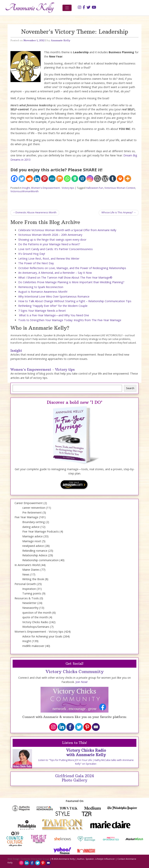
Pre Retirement (32, 512)
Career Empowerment (29, 503)
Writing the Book (33, 579)
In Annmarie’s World (27, 565)
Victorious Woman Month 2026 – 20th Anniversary (50, 235)
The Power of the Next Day (36, 263)
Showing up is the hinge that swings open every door (52, 240)
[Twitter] (22, 179)
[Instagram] (90, 179)
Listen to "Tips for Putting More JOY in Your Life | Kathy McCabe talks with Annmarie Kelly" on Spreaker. (86, 762)
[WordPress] (105, 179)
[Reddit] (29, 179)
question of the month (37, 613)
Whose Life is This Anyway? (117, 212)
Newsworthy (30, 608)
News (26, 574)
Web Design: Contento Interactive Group (28, 859)
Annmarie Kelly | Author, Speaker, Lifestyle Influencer (87, 859)
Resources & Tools (27, 598)
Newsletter (29, 603)
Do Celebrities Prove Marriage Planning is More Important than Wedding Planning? (71, 282)
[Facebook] (14, 179)
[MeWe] (52, 179)
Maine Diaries (31, 570)
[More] (128, 179)
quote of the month (35, 617)
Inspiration (29, 589)
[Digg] (82, 179)
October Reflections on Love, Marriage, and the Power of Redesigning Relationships (72, 268)
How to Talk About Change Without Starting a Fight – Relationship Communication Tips (75, 301)
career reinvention (34, 508)
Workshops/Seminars (36, 627)
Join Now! (81, 682)
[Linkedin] (37, 179)
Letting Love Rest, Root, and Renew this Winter (49, 259)
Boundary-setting (34, 522)
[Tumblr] (113, 179)
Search (130, 388)
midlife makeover (33, 646)
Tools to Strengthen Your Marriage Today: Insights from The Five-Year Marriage (70, 320)
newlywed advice (33, 546)
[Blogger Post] (97, 179)
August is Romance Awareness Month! (43, 292)
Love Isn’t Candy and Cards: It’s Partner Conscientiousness (55, 249)
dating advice (31, 527)
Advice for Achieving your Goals (42, 636)
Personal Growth (25, 584)
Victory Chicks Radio (35, 622)
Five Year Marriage (26, 517)
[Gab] (75, 179)
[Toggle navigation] (67, 8)
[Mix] (60, 179)
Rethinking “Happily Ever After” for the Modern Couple (53, 306)
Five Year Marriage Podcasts (41, 531)
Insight (26, 188)
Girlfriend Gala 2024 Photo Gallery (74, 778)
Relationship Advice (35, 555)
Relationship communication (40, 560)
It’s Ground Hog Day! (32, 254)
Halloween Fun (95, 188)
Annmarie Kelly (61, 40)
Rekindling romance (35, 551)
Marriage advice (32, 536)
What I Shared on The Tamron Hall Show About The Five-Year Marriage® (65, 277)
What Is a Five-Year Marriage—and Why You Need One (54, 315)
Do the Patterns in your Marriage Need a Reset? (49, 244)
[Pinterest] (45, 179)
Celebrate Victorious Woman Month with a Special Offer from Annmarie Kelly (67, 230)
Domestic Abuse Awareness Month (36, 212)
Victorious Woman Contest (120, 188)
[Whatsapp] (67, 179)
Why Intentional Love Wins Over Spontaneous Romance (54, 296)
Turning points (32, 593)
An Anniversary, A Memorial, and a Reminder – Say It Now (55, 273)
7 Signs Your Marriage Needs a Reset (42, 311)
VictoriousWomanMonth (25, 191)
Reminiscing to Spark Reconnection (41, 287)
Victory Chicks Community (75, 672)
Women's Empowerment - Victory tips (53, 188)
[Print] (120, 179)
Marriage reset (32, 541)
